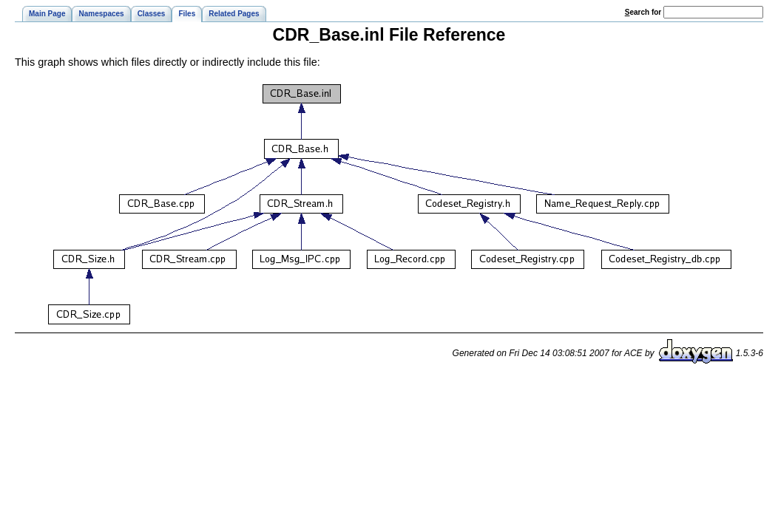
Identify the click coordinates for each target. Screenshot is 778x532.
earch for (643, 12)
